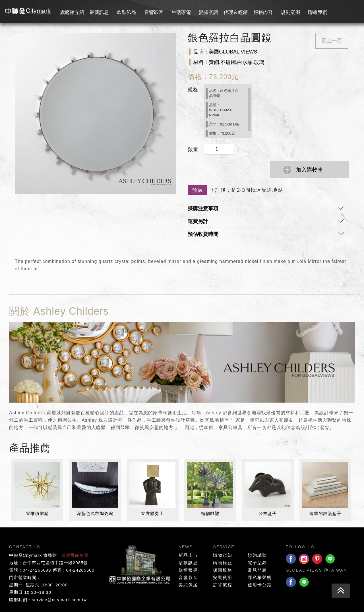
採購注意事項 (266, 210)
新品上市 (188, 555)
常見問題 (257, 570)
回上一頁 (332, 41)
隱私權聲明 (260, 577)
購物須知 (223, 555)
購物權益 (223, 563)
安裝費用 (223, 577)
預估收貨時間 (266, 236)
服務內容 (263, 12)
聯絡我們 (318, 12)
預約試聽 (257, 555)
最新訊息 (99, 12)
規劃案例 (290, 12)
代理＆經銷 (236, 12)
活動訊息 (188, 563)
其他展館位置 (75, 555)
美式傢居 (188, 585)
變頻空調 (208, 12)
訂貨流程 (223, 585)
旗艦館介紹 (72, 12)
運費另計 (266, 223)
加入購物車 (310, 170)
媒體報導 (188, 570)
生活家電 (181, 12)
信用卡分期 (260, 585)
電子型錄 (257, 563)
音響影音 (154, 12)
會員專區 (343, 12)
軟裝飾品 (127, 12)
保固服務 (223, 570)
